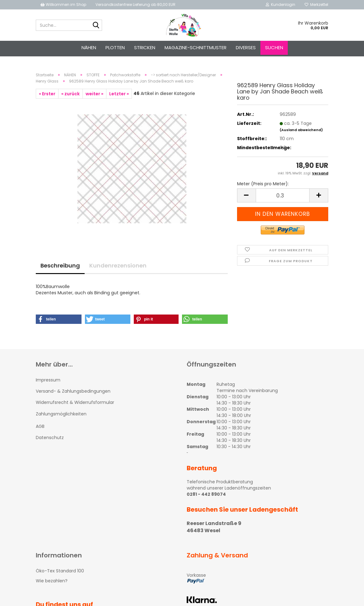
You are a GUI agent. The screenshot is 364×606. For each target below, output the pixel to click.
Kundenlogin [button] (280, 5)
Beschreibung (60, 265)
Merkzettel (316, 5)
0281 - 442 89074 (206, 494)
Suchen (274, 47)
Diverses (246, 47)
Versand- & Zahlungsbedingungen (73, 391)
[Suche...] (96, 26)
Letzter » (119, 94)
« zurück (70, 94)
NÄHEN (89, 47)
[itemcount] (283, 195)
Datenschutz (50, 438)
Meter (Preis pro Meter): (263, 184)
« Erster (47, 94)
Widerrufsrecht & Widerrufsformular (75, 402)
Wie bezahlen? (52, 581)
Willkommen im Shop (63, 5)
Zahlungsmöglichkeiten (61, 414)
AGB (40, 426)
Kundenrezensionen (118, 265)
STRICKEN (145, 47)
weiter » (94, 94)
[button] (59, 319)
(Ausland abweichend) (301, 130)
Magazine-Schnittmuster (196, 47)
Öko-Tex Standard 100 (60, 571)
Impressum (48, 380)
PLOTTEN (115, 47)
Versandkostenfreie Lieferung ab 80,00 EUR (135, 5)
